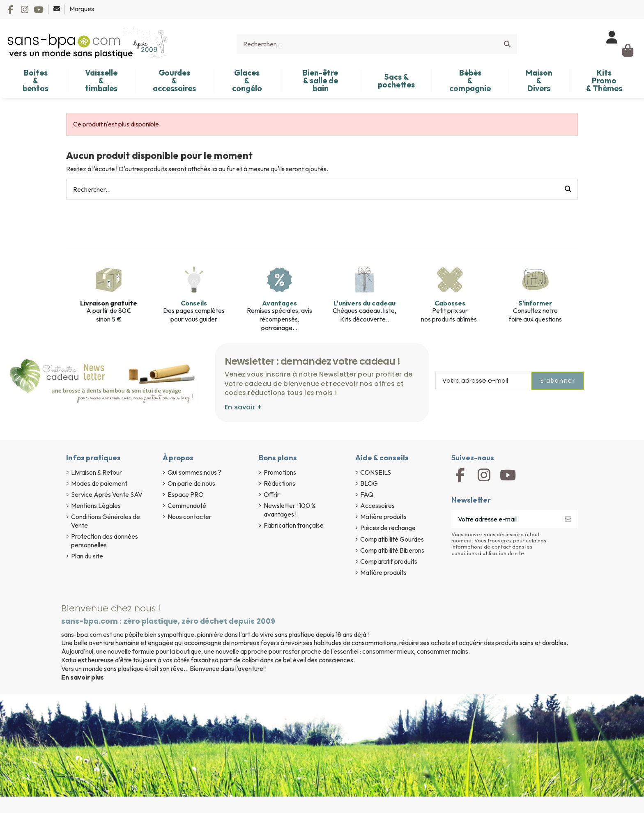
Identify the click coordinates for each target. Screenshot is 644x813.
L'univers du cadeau (365, 303)
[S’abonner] (568, 519)
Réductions (279, 483)
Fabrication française (294, 525)
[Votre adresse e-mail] (505, 519)
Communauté (187, 505)
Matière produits (383, 517)
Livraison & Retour (97, 472)
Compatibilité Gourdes (392, 539)
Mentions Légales (96, 505)
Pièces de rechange (388, 528)
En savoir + (243, 407)
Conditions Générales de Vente (106, 521)
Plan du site (87, 556)
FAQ (367, 494)
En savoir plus (83, 677)
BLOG (369, 483)
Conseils (194, 303)
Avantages (279, 303)
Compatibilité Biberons (392, 550)
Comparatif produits (389, 561)
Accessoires (377, 505)
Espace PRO (186, 494)
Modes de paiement (99, 483)
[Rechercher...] (507, 44)
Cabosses (450, 303)
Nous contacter (190, 517)
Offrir (272, 494)
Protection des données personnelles (105, 541)
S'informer (535, 303)
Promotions (280, 472)
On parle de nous (191, 483)
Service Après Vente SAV (107, 494)
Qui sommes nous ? (194, 472)
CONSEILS (376, 472)
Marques (82, 9)
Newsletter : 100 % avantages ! (290, 510)
